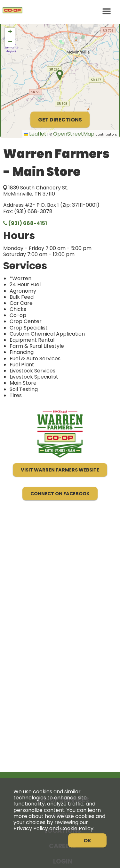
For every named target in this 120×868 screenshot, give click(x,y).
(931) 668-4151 (25, 223)
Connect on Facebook (60, 494)
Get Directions (60, 120)
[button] (10, 32)
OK (87, 841)
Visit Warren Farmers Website (60, 470)
